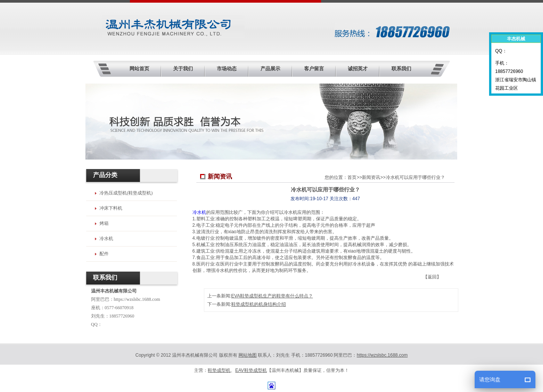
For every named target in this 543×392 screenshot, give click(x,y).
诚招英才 (358, 69)
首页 (352, 177)
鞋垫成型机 (219, 370)
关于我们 (183, 69)
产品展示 (270, 69)
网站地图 (248, 355)
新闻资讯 (371, 177)
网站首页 (139, 69)
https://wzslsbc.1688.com (137, 299)
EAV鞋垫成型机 (251, 370)
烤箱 (104, 223)
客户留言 (314, 69)
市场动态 (227, 69)
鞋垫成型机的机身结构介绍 (259, 304)
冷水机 (199, 212)
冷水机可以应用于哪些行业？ (415, 177)
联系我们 (401, 69)
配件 (104, 254)
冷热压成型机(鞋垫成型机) (126, 193)
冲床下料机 (111, 208)
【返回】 (432, 277)
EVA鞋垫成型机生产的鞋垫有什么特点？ (272, 296)
